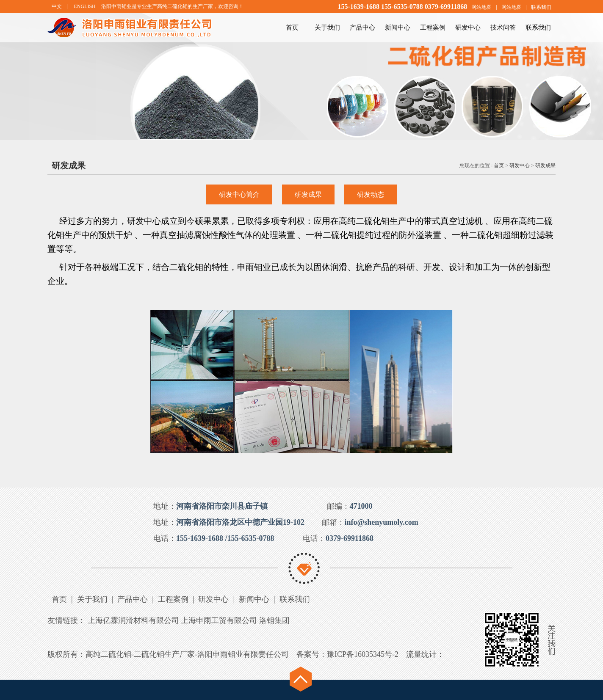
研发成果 (545, 165)
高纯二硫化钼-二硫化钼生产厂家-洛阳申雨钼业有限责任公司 (187, 654)
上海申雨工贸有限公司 (219, 620)
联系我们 (541, 7)
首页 (292, 28)
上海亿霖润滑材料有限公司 (133, 620)
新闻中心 (398, 28)
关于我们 (327, 28)
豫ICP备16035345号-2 (363, 654)
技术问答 (503, 28)
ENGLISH (84, 6)
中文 (57, 6)
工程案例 (433, 28)
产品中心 (362, 28)
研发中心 (468, 28)
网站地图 (481, 7)
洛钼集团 (274, 620)
